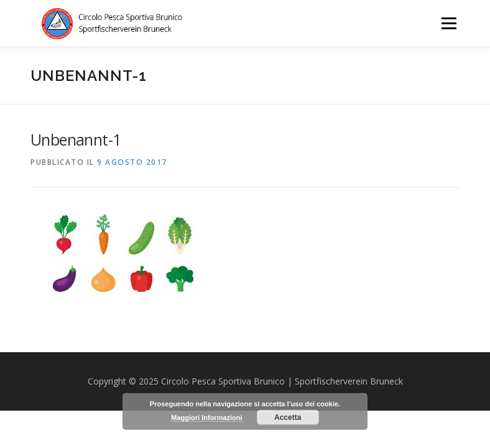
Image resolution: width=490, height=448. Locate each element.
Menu (449, 23)
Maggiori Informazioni (206, 418)
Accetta (288, 418)
